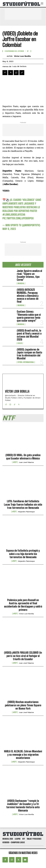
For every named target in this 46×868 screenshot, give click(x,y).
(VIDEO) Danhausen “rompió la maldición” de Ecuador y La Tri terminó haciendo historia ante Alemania (23, 806)
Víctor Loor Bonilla (22, 56)
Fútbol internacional (26, 362)
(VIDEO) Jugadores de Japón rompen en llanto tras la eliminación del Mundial (30, 354)
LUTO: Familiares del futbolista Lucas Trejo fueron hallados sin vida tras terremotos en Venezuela (23, 504)
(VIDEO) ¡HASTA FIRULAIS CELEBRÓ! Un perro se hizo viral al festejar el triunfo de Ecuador (23, 656)
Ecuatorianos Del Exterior (14, 51)
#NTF (15, 462)
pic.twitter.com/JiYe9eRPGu (18, 218)
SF (28, 51)
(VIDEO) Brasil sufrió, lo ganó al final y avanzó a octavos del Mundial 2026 (29, 335)
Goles (20, 343)
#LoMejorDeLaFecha (14, 215)
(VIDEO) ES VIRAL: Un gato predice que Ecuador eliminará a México (23, 457)
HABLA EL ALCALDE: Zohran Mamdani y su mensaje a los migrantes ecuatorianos (23, 755)
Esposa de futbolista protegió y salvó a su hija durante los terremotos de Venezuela (23, 554)
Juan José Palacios (26, 462)
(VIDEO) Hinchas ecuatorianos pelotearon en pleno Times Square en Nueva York (23, 705)
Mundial (21, 283)
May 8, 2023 (9, 229)
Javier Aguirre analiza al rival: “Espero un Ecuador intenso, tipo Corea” (29, 275)
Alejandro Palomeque (26, 512)
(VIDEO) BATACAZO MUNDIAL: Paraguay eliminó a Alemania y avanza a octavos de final (28, 296)
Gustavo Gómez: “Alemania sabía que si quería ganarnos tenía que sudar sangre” (29, 316)
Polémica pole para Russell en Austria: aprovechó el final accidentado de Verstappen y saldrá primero (23, 605)
